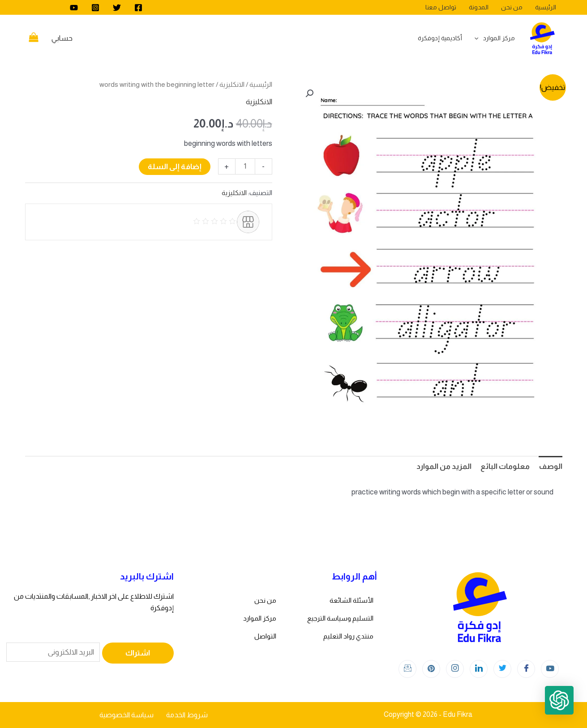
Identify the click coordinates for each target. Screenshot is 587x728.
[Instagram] (95, 8)
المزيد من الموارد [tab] (444, 466)
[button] (309, 94)
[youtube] (74, 8)
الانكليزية (232, 84)
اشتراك (138, 653)
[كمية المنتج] (245, 166)
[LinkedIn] (479, 669)
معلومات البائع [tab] (505, 466)
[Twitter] (117, 8)
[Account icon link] (62, 38)
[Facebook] (138, 8)
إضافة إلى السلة (175, 167)
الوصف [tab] (551, 466)
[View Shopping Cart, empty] (34, 38)
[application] (479, 38)
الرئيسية (261, 84)
